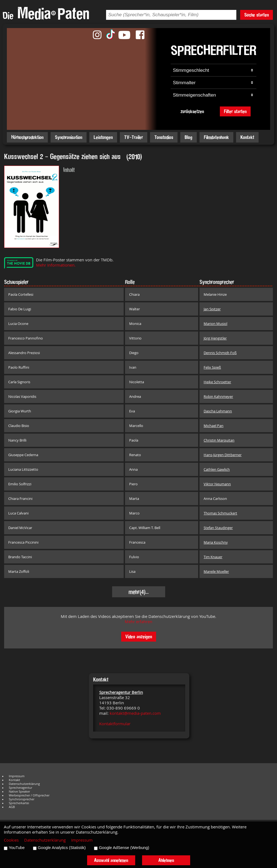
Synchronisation (69, 137)
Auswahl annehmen (111, 860)
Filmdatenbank (216, 137)
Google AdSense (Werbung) (124, 848)
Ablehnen (166, 860)
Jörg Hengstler (215, 338)
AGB (12, 807)
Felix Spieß (212, 367)
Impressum (17, 776)
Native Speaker (19, 792)
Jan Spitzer (212, 309)
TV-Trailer (134, 137)
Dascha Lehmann (218, 411)
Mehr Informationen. (56, 265)
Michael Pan (214, 426)
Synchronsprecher (22, 799)
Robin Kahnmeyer (218, 396)
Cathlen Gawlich (217, 469)
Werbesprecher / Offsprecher (29, 795)
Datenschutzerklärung (24, 784)
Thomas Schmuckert (220, 513)
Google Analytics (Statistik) (62, 848)
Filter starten (235, 111)
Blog (189, 137)
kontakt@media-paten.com (135, 713)
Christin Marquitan (219, 440)
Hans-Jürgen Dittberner (223, 455)
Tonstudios (164, 137)
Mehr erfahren (138, 622)
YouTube (17, 848)
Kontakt (247, 137)
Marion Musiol (215, 324)
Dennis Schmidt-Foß (220, 353)
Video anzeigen (139, 636)
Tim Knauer (213, 557)
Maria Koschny (216, 542)
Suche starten (257, 15)
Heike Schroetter (217, 382)
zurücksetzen (192, 111)
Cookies (11, 840)
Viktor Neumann (217, 484)
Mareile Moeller (216, 571)
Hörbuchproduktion (27, 137)
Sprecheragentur (20, 788)
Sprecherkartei (19, 803)
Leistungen (103, 137)
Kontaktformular (115, 724)
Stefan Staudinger (218, 528)
